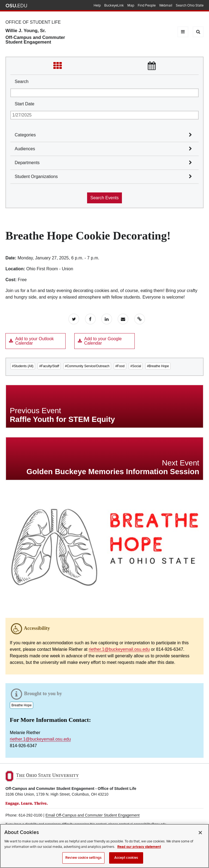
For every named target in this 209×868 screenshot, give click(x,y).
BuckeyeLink (114, 5)
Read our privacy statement (139, 851)
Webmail (166, 5)
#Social (136, 366)
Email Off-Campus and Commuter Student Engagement (93, 815)
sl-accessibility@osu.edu (148, 824)
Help (97, 5)
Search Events (104, 198)
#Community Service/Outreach (87, 366)
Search (22, 82)
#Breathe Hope (158, 366)
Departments (27, 163)
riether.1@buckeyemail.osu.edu (119, 649)
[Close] (200, 837)
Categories (25, 135)
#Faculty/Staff (49, 366)
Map (131, 5)
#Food (120, 366)
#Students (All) (23, 366)
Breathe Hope (21, 705)
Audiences (25, 149)
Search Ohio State (190, 5)
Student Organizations (36, 177)
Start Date (24, 104)
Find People (147, 5)
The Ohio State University (16, 6)
